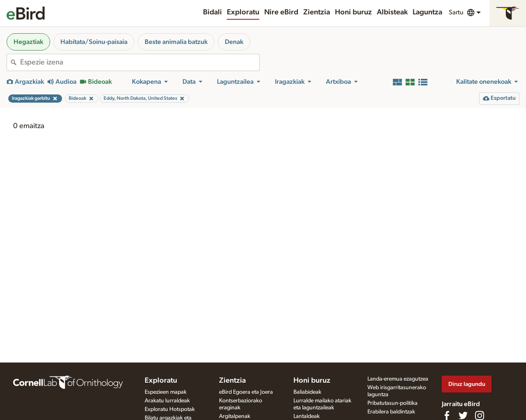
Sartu (456, 12)
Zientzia (317, 12)
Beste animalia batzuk (176, 42)
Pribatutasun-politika (392, 403)
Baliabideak (307, 392)
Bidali (212, 12)
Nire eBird (281, 12)
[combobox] (140, 62)
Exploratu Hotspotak (170, 409)
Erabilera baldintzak (391, 412)
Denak (234, 42)
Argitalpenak (235, 416)
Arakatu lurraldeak (167, 401)
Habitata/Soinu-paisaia (94, 42)
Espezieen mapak (166, 392)
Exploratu (243, 12)
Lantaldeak (307, 416)
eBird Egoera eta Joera (246, 392)
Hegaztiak (28, 42)
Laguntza (427, 12)
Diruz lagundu (467, 384)
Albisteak (392, 12)
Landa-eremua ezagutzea (398, 379)
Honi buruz (353, 12)
